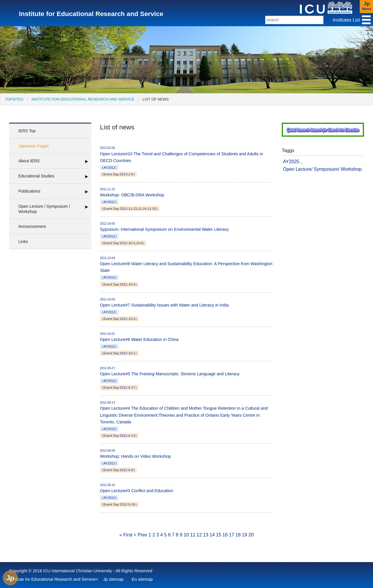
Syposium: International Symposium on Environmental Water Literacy (186, 234)
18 (238, 535)
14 (212, 535)
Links (23, 242)
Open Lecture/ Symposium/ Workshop (322, 169)
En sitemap (142, 579)
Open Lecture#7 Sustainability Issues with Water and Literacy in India (186, 309)
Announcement (32, 226)
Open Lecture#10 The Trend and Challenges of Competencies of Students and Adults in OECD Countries (186, 161)
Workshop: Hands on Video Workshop (186, 461)
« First (126, 535)
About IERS (29, 161)
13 (206, 535)
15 (219, 535)
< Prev (141, 535)
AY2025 (291, 162)
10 (186, 535)
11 (193, 535)
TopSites (14, 99)
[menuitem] (14, 99)
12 (199, 535)
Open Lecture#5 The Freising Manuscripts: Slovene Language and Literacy (186, 378)
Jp (10, 578)
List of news (156, 99)
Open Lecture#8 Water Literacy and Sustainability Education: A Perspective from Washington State (186, 271)
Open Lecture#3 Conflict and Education (186, 495)
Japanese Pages (34, 146)
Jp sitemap (113, 579)
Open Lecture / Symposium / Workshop (44, 209)
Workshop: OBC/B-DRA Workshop (186, 199)
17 (232, 535)
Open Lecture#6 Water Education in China (186, 344)
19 (244, 535)
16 (225, 535)
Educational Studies (36, 176)
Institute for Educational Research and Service (83, 99)
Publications (29, 191)
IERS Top (27, 131)
